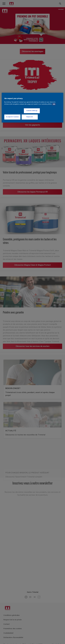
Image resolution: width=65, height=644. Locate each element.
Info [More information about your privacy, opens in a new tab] (54, 104)
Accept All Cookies (12, 117)
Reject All (30, 117)
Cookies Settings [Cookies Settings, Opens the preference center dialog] (32, 111)
